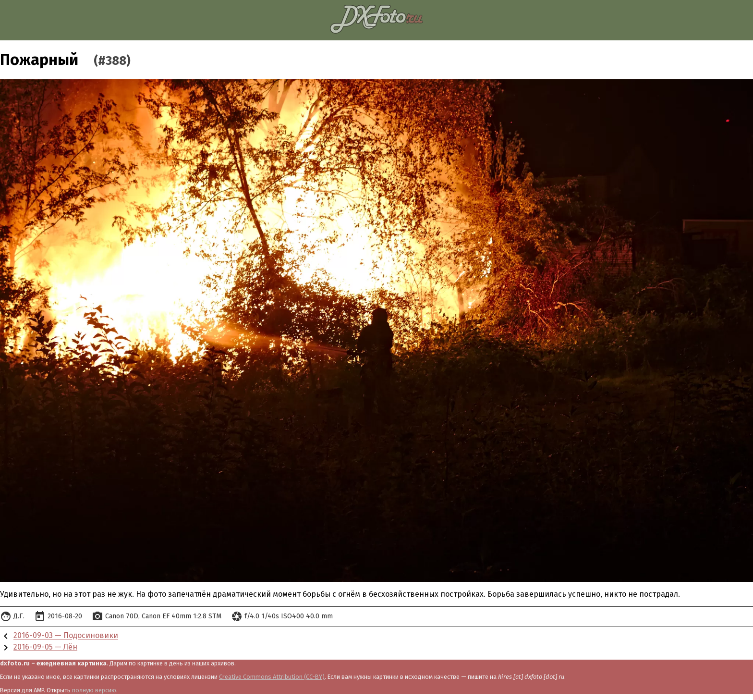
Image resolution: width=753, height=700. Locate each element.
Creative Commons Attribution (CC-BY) (272, 677)
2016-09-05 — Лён (45, 647)
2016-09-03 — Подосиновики (66, 636)
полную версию (94, 690)
